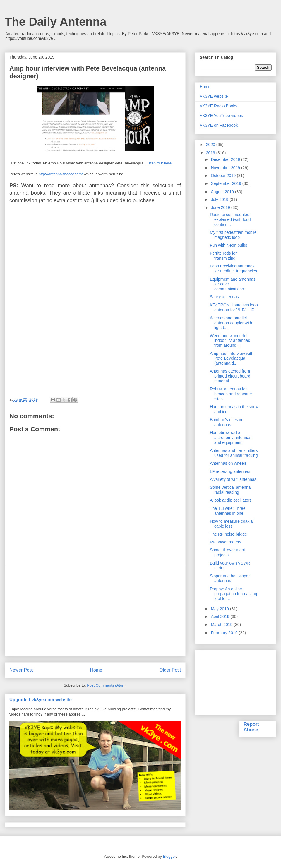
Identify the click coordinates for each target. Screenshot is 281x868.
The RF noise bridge (228, 534)
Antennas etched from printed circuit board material (230, 376)
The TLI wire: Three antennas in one (228, 511)
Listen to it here (159, 163)
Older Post (170, 670)
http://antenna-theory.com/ (61, 174)
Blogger (169, 856)
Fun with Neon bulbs (229, 245)
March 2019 (222, 625)
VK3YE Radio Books (218, 106)
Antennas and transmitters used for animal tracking (234, 453)
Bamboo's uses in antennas (226, 422)
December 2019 (226, 159)
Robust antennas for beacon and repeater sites (231, 394)
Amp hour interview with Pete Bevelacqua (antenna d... (232, 358)
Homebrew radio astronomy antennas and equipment (231, 438)
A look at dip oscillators (231, 500)
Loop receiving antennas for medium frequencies (233, 269)
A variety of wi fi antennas (233, 479)
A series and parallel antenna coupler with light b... (231, 323)
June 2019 (221, 207)
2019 (211, 153)
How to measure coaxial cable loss (232, 524)
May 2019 (220, 609)
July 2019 (220, 200)
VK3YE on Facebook (219, 125)
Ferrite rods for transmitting (223, 256)
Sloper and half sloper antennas (230, 578)
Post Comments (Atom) (107, 685)
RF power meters (226, 542)
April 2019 (221, 617)
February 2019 (225, 633)
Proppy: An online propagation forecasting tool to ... (233, 594)
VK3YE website (214, 96)
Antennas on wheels (228, 463)
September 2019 (226, 183)
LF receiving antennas (230, 471)
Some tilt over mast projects (227, 552)
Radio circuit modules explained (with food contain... (230, 219)
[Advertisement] (95, 611)
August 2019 (223, 192)
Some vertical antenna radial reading (230, 490)
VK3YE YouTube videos (221, 116)
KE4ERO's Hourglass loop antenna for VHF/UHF (234, 307)
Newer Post (21, 670)
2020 (211, 145)
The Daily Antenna (55, 22)
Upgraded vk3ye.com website (41, 700)
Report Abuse (251, 727)
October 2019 (224, 176)
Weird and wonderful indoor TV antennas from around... (230, 341)
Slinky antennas (224, 297)
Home (96, 670)
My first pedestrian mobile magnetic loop (233, 235)
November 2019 (226, 168)
